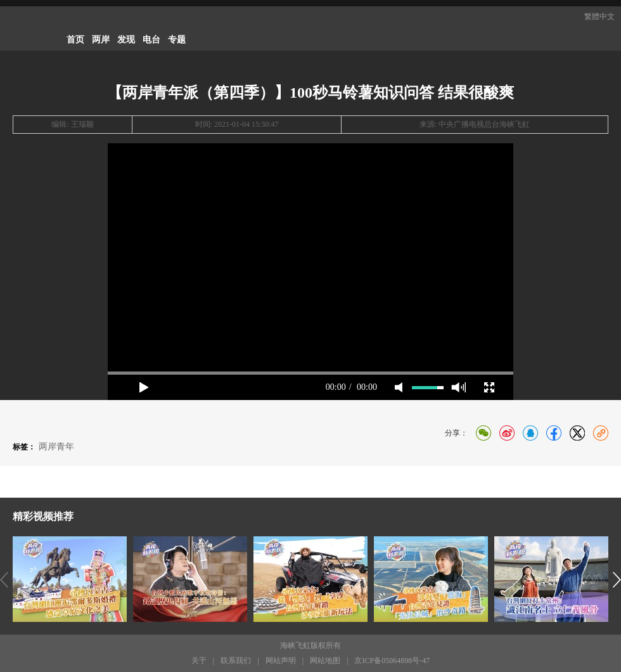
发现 (126, 40)
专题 (177, 40)
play (144, 387)
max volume (458, 387)
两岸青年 (56, 447)
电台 (151, 40)
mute (399, 387)
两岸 (101, 40)
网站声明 (281, 661)
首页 (75, 40)
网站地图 (325, 661)
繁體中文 (599, 16)
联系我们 (236, 661)
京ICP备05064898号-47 (392, 661)
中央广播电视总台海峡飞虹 (484, 124)
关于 (199, 661)
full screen (489, 387)
